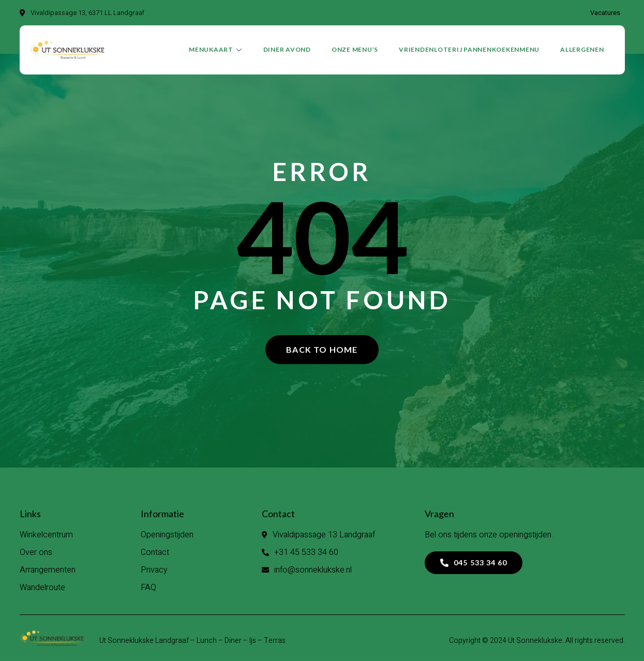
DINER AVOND (287, 50)
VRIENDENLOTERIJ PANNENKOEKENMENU (469, 50)
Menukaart (216, 50)
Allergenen (582, 50)
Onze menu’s (355, 50)
